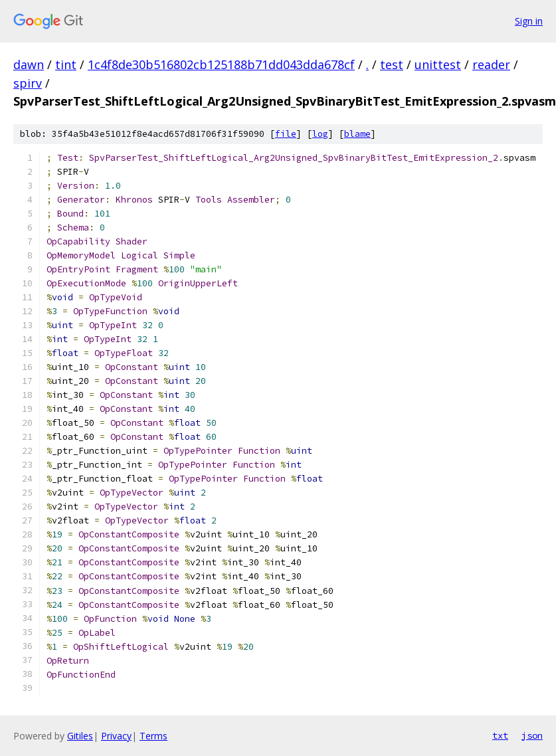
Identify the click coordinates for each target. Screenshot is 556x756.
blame (357, 134)
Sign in (529, 21)
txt (500, 735)
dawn (29, 64)
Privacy (116, 736)
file (286, 134)
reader (491, 64)
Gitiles (80, 736)
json (532, 735)
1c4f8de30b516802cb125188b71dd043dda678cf (221, 64)
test (392, 64)
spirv (28, 83)
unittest (438, 64)
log (320, 134)
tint (66, 64)
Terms (153, 736)
